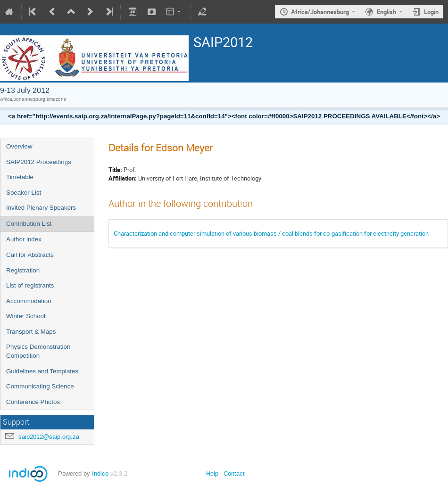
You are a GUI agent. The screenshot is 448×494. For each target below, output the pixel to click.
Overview (19, 146)
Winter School (26, 316)
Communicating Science (40, 386)
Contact (234, 473)
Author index (24, 239)
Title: (115, 170)
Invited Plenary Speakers (41, 208)
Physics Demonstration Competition (38, 351)
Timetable (20, 177)
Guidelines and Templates (42, 371)
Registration (23, 270)
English (386, 12)
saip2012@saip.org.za (49, 437)
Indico (100, 473)
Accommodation (29, 301)
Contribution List (29, 224)
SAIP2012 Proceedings (39, 162)
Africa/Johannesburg (320, 12)
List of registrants (30, 285)
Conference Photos (33, 402)
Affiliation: (123, 178)
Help (212, 473)
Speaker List (24, 193)
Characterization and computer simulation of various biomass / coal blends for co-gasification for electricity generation (271, 233)
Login (431, 12)
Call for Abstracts (30, 255)
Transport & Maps (31, 332)
